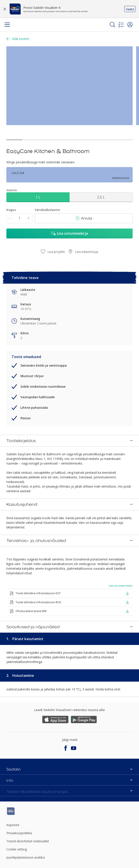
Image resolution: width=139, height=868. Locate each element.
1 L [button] (38, 197)
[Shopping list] (121, 25)
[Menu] (7, 25)
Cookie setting (17, 814)
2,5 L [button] (101, 197)
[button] (130, 25)
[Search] (112, 25)
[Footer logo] (27, 776)
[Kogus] (19, 218)
